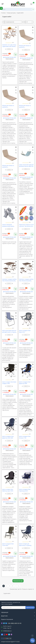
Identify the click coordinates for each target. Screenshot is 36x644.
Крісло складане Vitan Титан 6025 (8, 545)
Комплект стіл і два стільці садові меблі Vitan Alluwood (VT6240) (9, 46)
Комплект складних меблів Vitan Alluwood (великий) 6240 (9, 281)
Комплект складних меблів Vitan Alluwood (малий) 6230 (26, 281)
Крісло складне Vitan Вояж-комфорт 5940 (9, 383)
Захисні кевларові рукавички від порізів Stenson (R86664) (8, 226)
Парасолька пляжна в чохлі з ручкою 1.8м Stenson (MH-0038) (26, 226)
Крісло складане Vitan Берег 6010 (25, 331)
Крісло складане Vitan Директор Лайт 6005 (8, 437)
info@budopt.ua (7, 631)
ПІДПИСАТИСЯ (30, 608)
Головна (3, 13)
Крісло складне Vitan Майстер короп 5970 (8, 490)
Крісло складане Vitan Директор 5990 (25, 383)
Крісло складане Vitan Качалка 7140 (25, 437)
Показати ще (18, 581)
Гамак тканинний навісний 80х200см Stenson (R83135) (26, 166)
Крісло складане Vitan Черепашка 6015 (25, 490)
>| (19, 586)
